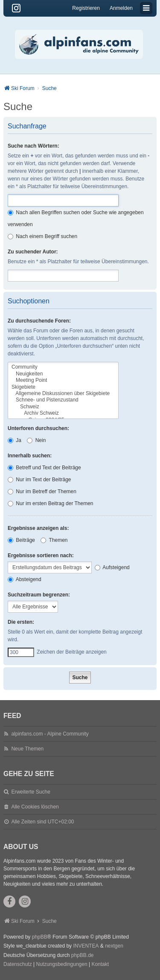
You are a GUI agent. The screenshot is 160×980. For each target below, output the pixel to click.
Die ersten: (21, 622)
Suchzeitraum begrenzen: (39, 595)
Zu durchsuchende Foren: (39, 321)
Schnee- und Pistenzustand (63, 400)
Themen (54, 540)
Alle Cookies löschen (35, 807)
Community (63, 367)
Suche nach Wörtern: (33, 146)
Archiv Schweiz (63, 413)
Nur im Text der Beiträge (39, 480)
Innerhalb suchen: (30, 456)
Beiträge (21, 540)
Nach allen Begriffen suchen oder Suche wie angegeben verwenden (76, 218)
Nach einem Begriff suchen (42, 236)
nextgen (114, 946)
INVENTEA (86, 946)
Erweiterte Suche (31, 792)
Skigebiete (63, 387)
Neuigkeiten (63, 374)
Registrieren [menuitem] (86, 8)
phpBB (40, 937)
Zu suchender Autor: (33, 252)
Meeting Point (63, 380)
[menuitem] (18, 965)
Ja (15, 440)
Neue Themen (27, 749)
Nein (36, 440)
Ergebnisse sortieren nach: (41, 555)
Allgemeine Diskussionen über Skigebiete (63, 394)
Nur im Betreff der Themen (42, 491)
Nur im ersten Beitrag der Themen (51, 503)
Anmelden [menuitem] (121, 8)
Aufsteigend (112, 567)
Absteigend (25, 579)
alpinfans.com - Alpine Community (50, 734)
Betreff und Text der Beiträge (44, 468)
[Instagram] (16, 8)
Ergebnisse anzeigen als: (38, 528)
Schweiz (63, 407)
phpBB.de (83, 955)
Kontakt (100, 964)
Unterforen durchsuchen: (38, 428)
